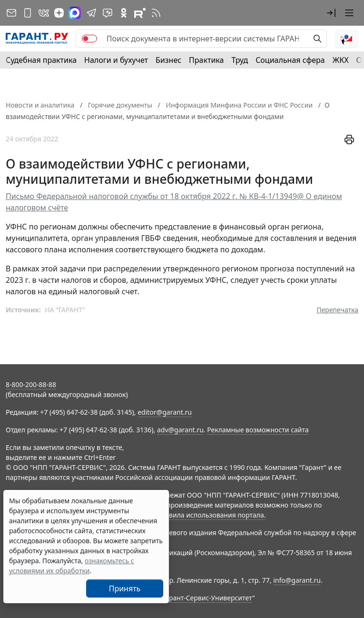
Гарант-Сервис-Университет (207, 598)
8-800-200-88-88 (31, 384)
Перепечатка (337, 310)
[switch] (89, 39)
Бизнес (168, 60)
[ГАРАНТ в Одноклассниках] (124, 13)
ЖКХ (341, 60)
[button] (331, 13)
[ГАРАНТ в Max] (75, 13)
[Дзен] (59, 13)
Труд (240, 60)
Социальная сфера (290, 60)
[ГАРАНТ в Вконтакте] (44, 13)
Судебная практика (41, 60)
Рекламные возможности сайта (258, 430)
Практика (206, 60)
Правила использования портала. (211, 515)
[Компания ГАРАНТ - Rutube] (140, 13)
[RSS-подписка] (156, 13)
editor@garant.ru (165, 412)
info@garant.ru (297, 580)
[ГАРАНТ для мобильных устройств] (28, 13)
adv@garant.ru (180, 430)
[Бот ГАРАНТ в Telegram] (108, 13)
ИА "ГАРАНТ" (65, 310)
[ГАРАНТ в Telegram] (91, 13)
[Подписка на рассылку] (11, 13)
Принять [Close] (125, 588)
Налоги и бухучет (116, 60)
